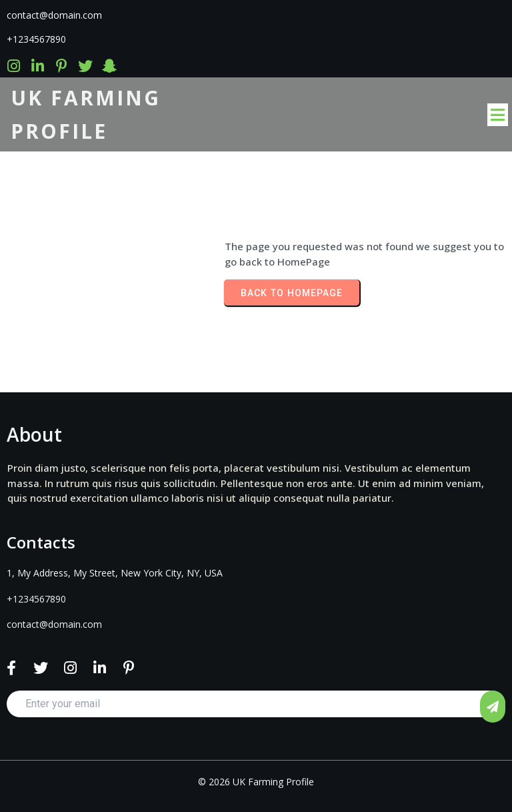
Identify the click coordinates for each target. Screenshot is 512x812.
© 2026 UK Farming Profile (256, 782)
